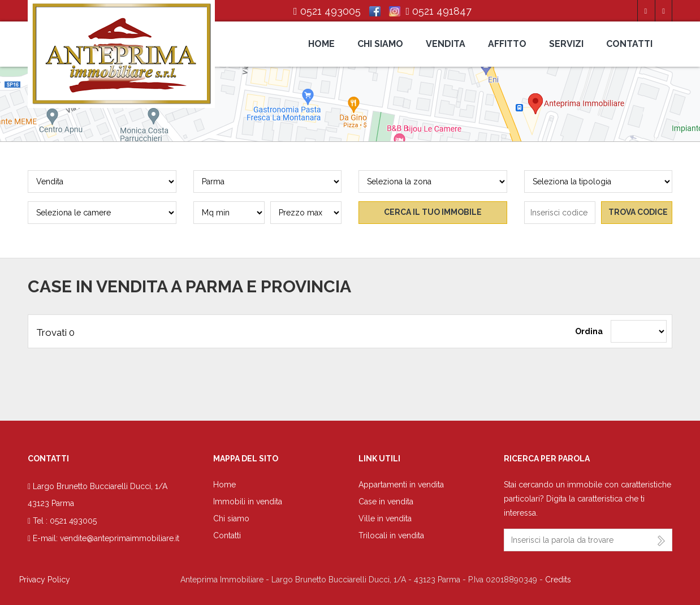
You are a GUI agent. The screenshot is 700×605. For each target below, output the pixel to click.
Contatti (629, 44)
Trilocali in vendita (391, 535)
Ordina (589, 331)
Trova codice (638, 212)
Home (321, 44)
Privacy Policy (45, 580)
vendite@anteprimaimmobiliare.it (120, 538)
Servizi (566, 44)
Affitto (507, 44)
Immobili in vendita (248, 502)
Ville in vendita (385, 518)
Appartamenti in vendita (401, 485)
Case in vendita (386, 502)
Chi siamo (380, 44)
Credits (558, 580)
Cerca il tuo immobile (433, 212)
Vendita (446, 44)
